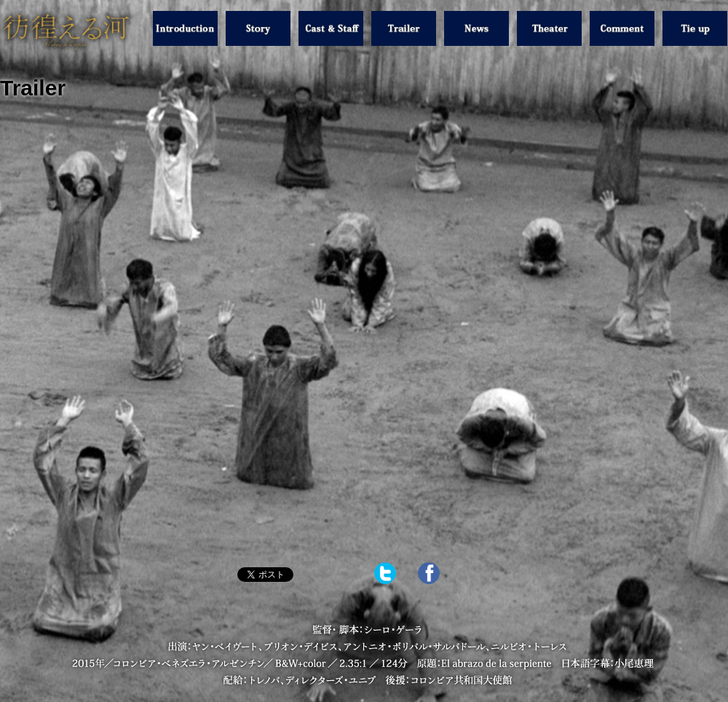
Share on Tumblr (330, 575)
